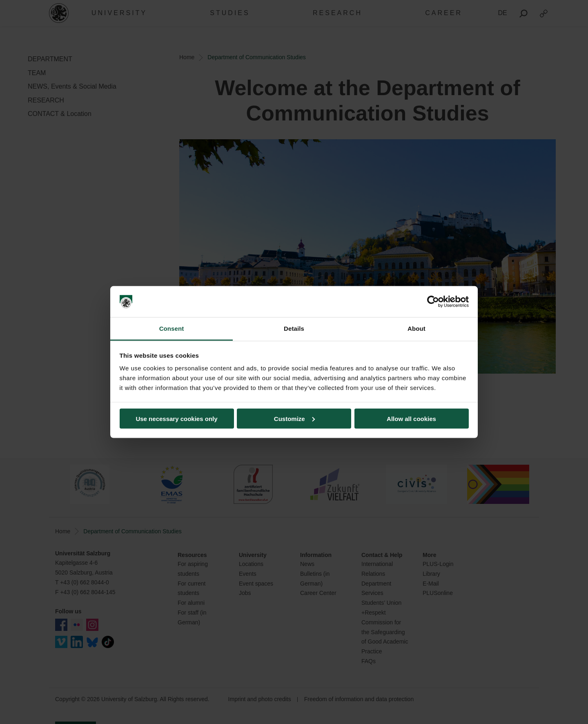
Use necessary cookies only (176, 418)
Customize (294, 418)
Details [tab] (294, 329)
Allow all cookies (411, 418)
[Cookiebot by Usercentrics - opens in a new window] (433, 302)
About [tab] (416, 329)
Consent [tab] (172, 329)
